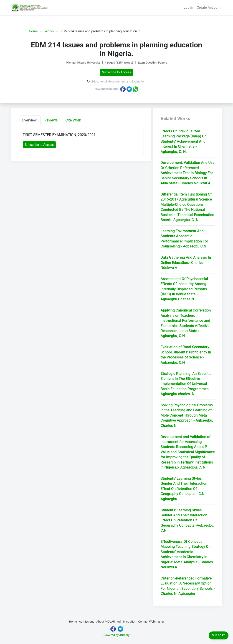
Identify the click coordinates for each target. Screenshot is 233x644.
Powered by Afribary (116, 635)
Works (49, 31)
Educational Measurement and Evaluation (118, 82)
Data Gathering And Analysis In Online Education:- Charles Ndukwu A (186, 263)
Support (219, 635)
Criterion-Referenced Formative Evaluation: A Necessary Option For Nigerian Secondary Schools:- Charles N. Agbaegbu (188, 586)
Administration (127, 622)
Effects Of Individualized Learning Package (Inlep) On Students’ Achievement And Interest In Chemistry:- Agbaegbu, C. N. (184, 141)
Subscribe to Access (117, 72)
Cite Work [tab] (73, 120)
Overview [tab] (29, 120)
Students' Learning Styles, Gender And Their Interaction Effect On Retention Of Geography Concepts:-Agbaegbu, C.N (187, 520)
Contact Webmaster (151, 622)
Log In (188, 8)
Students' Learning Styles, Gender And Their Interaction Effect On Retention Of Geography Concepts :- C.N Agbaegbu (184, 489)
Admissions (87, 622)
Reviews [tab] (51, 120)
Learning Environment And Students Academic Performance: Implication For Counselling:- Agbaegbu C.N (184, 239)
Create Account (209, 8)
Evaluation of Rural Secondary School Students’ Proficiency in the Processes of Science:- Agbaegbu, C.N (186, 355)
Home (33, 31)
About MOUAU (106, 622)
